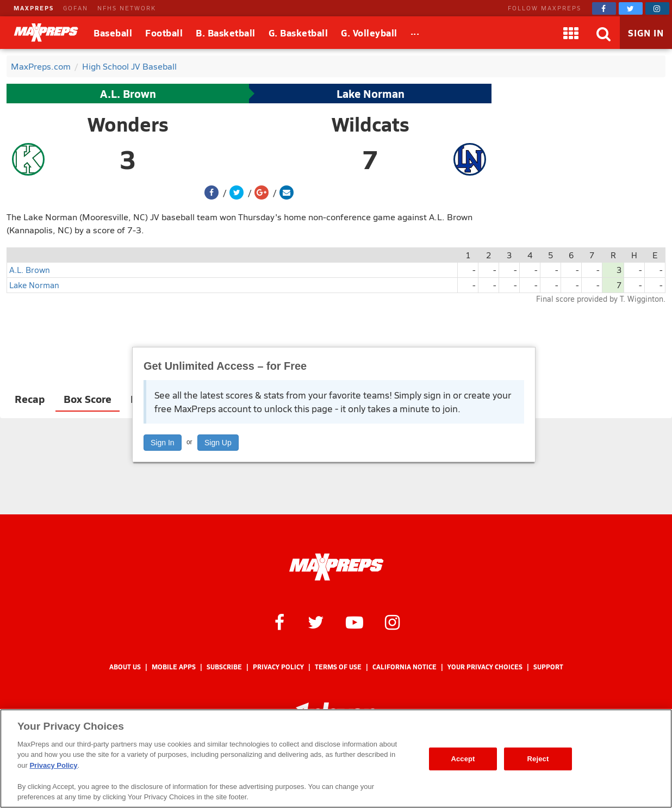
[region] (336, 759)
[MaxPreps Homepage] (336, 567)
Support (548, 667)
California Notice (405, 667)
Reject (538, 759)
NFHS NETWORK (127, 8)
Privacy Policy (278, 667)
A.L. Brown (128, 94)
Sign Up (218, 443)
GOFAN (76, 8)
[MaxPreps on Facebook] (604, 8)
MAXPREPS (34, 8)
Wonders (128, 124)
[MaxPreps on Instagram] (657, 8)
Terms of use (338, 667)
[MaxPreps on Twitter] (631, 8)
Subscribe (224, 667)
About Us (125, 667)
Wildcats (371, 124)
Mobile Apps (174, 667)
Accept (463, 759)
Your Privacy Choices (485, 667)
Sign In (163, 443)
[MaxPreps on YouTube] (354, 621)
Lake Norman (371, 94)
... (415, 31)
